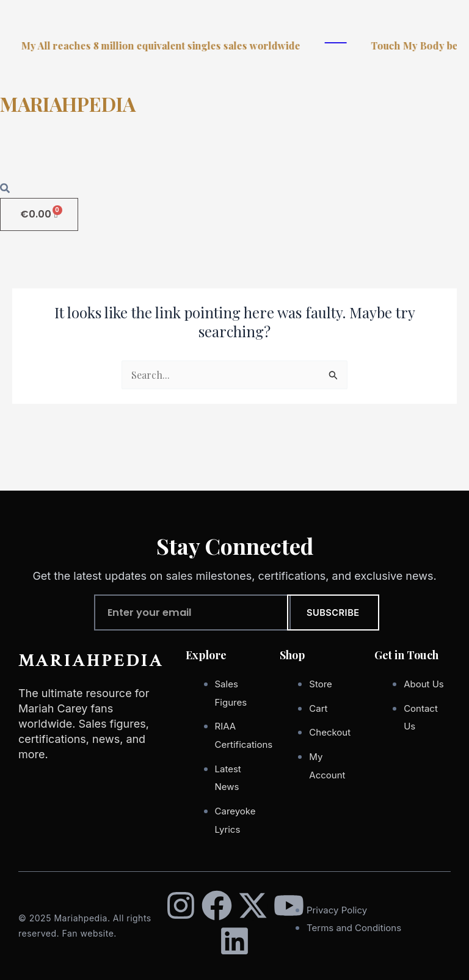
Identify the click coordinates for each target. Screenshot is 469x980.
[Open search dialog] (5, 189)
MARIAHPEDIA (68, 104)
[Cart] (39, 214)
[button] (234, 155)
